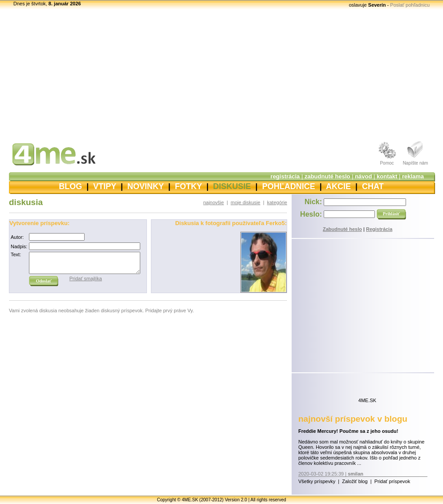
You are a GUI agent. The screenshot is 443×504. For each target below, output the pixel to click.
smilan (356, 474)
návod (363, 176)
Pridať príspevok (392, 481)
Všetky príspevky (317, 481)
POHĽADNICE (289, 186)
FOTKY (189, 186)
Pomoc (387, 163)
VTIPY (105, 186)
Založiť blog (355, 481)
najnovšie (213, 202)
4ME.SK (367, 400)
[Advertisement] (221, 73)
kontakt (387, 176)
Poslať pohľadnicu (410, 5)
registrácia (285, 176)
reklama (413, 176)
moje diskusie (246, 202)
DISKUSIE (232, 186)
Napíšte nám (416, 163)
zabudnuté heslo (327, 176)
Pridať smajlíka (86, 278)
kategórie (277, 202)
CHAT (373, 186)
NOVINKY (146, 186)
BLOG (70, 186)
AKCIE (338, 186)
